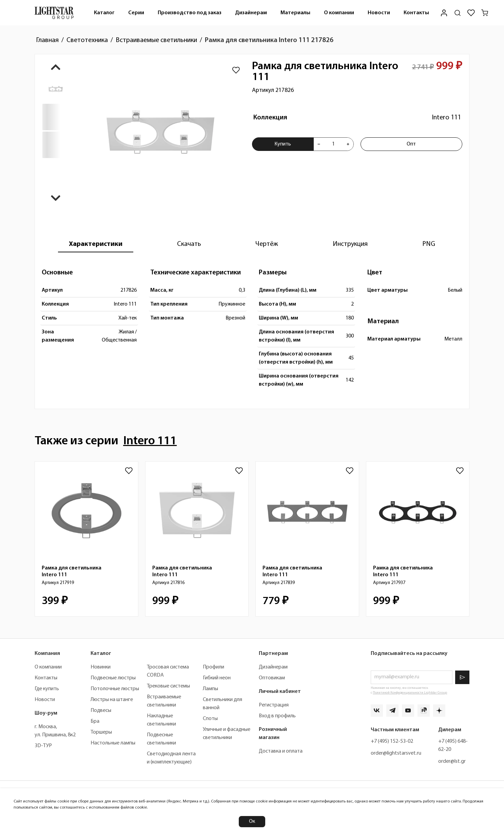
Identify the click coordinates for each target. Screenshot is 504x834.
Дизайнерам (251, 13)
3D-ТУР (43, 746)
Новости (379, 13)
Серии (136, 13)
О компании (339, 13)
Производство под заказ (190, 13)
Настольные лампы (113, 743)
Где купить (47, 689)
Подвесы (101, 711)
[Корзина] (485, 13)
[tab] (96, 244)
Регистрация (274, 705)
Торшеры (101, 732)
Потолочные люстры (115, 689)
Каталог (104, 13)
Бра (95, 721)
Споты (210, 719)
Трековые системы (168, 686)
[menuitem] (104, 13)
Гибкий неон (217, 678)
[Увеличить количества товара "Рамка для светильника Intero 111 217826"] (348, 144)
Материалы (295, 13)
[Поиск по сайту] (458, 13)
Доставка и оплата (281, 751)
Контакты (416, 13)
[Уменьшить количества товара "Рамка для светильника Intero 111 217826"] (319, 144)
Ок (252, 821)
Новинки (101, 667)
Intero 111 (446, 118)
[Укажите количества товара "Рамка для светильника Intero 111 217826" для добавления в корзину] (333, 144)
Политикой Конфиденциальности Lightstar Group (410, 693)
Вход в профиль (277, 716)
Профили (214, 667)
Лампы (210, 689)
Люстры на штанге (112, 700)
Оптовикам (272, 678)
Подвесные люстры (113, 678)
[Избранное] (471, 13)
